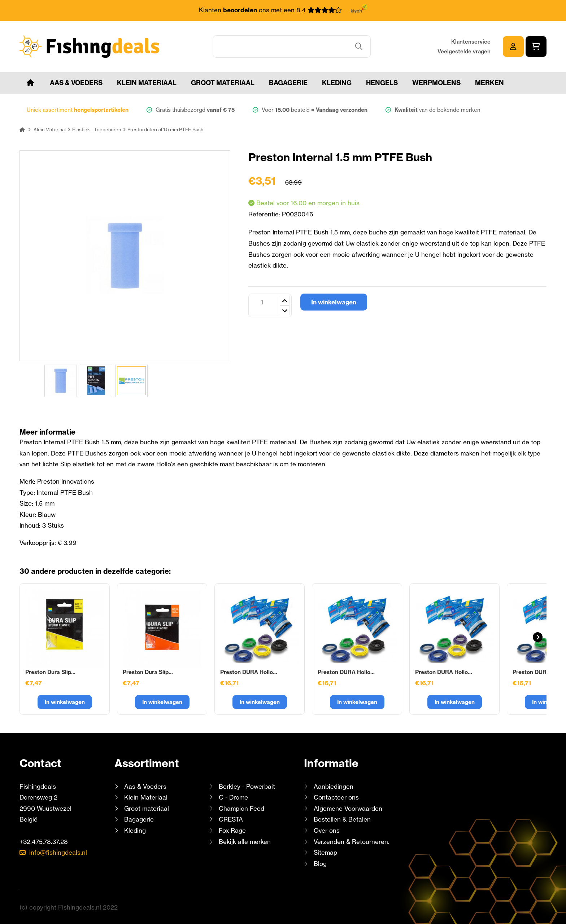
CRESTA (231, 819)
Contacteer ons (336, 797)
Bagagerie (288, 83)
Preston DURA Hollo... (249, 672)
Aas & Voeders (76, 83)
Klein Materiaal (147, 83)
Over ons (327, 830)
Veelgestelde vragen (464, 51)
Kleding (337, 83)
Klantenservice (471, 42)
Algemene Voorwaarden (348, 808)
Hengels (382, 83)
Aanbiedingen (334, 786)
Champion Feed (241, 808)
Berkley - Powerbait (247, 786)
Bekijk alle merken (245, 842)
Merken (489, 83)
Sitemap (325, 852)
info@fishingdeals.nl (58, 852)
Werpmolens (436, 83)
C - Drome (233, 797)
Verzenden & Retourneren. (352, 842)
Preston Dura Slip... (50, 672)
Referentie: (265, 214)
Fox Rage (232, 830)
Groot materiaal (223, 83)
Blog (319, 864)
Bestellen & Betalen (342, 819)
